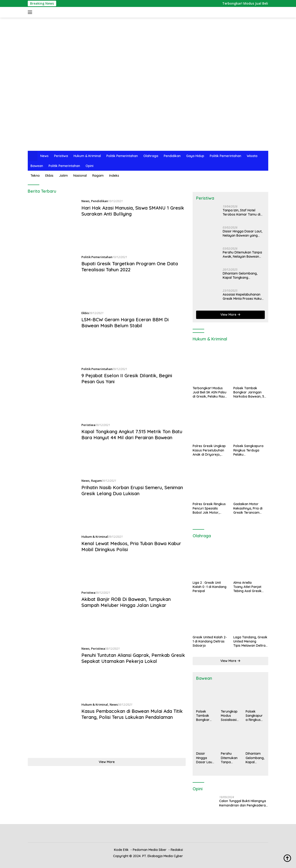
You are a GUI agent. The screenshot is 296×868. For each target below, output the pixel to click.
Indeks (114, 176)
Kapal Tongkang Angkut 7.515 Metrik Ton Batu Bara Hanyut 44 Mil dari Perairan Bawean (132, 434)
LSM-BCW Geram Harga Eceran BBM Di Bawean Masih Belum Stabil (125, 323)
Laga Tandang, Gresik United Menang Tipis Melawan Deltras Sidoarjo (250, 641)
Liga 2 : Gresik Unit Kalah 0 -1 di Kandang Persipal (210, 587)
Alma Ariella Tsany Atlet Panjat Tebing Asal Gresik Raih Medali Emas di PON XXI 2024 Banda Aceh (247, 587)
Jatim (63, 176)
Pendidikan (172, 156)
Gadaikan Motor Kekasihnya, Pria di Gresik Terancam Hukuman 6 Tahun (248, 508)
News (44, 156)
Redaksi (177, 850)
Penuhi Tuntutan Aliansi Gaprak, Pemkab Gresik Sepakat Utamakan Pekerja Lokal (133, 658)
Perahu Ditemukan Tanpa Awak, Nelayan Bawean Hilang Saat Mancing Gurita (244, 254)
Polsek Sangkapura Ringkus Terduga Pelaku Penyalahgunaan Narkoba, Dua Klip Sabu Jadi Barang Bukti (248, 450)
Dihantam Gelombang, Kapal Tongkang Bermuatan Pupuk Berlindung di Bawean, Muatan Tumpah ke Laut (241, 275)
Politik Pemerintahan (122, 156)
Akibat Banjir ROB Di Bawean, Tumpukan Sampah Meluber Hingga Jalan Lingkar (126, 602)
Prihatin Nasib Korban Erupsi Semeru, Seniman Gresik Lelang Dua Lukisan (132, 490)
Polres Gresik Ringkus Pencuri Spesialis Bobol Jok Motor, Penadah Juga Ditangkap (209, 508)
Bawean (37, 166)
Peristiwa (61, 156)
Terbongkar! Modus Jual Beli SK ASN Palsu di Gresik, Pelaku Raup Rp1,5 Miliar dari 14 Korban (210, 392)
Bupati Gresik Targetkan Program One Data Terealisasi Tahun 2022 (130, 267)
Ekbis (49, 176)
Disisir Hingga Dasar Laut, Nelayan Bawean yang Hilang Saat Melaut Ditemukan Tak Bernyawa (243, 233)
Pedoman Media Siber (150, 850)
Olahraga (151, 156)
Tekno (35, 176)
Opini (89, 166)
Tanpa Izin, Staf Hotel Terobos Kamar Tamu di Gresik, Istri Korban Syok (242, 212)
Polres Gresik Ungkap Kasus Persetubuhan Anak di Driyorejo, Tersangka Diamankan (209, 450)
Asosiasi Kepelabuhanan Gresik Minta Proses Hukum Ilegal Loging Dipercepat (244, 297)
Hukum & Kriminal (87, 156)
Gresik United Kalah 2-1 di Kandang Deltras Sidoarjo (210, 641)
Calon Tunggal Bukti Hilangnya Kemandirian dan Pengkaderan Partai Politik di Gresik (243, 803)
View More (107, 762)
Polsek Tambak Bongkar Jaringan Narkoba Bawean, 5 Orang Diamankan (249, 392)
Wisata (252, 156)
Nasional (80, 176)
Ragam (98, 176)
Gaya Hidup (195, 156)
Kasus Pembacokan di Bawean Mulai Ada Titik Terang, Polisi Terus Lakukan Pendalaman (132, 714)
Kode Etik (121, 850)
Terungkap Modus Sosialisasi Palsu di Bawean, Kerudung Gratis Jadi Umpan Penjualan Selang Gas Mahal (230, 716)
